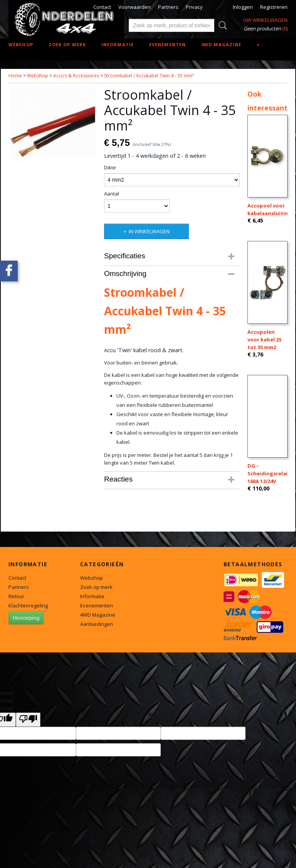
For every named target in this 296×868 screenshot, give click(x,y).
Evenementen (167, 44)
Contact (102, 7)
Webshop (21, 44)
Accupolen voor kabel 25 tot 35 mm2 (264, 340)
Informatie (118, 44)
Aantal (112, 194)
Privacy (194, 7)
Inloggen (243, 7)
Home (15, 76)
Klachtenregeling (28, 605)
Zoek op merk (67, 44)
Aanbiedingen (97, 624)
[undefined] (28, 720)
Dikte (110, 167)
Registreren (274, 7)
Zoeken (221, 25)
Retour (16, 596)
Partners (168, 7)
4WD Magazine (221, 44)
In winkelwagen (149, 231)
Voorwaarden (135, 7)
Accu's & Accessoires (76, 76)
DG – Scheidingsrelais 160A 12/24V (269, 473)
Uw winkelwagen (265, 20)
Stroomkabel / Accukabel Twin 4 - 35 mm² (149, 76)
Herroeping (26, 618)
